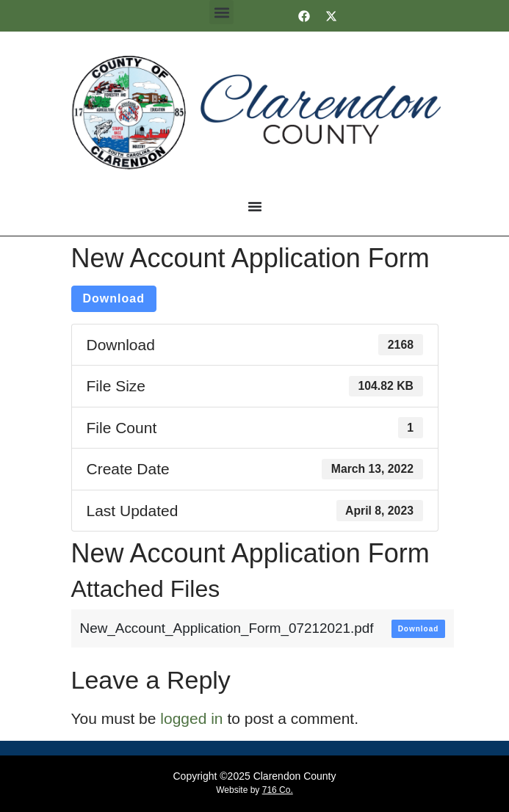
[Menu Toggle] (255, 206)
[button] (221, 12)
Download (114, 298)
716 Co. (278, 790)
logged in (191, 718)
